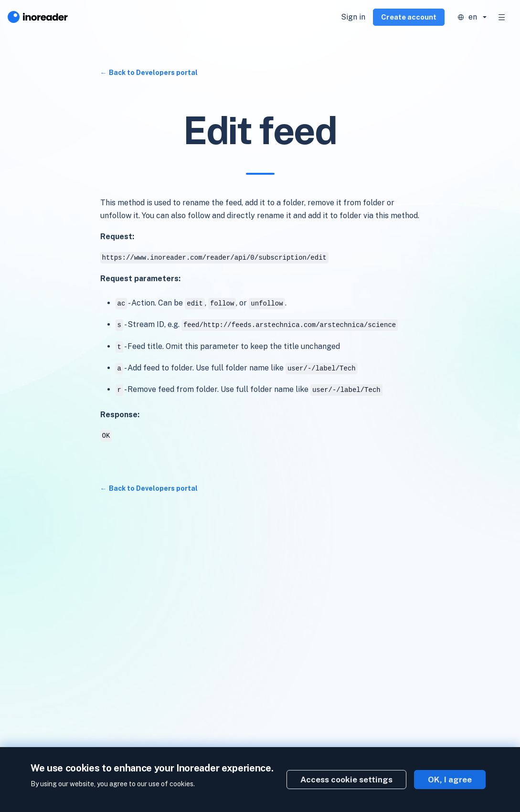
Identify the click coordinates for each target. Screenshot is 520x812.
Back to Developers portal (153, 73)
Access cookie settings (346, 780)
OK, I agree (450, 780)
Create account (409, 17)
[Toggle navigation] (502, 17)
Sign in (353, 17)
